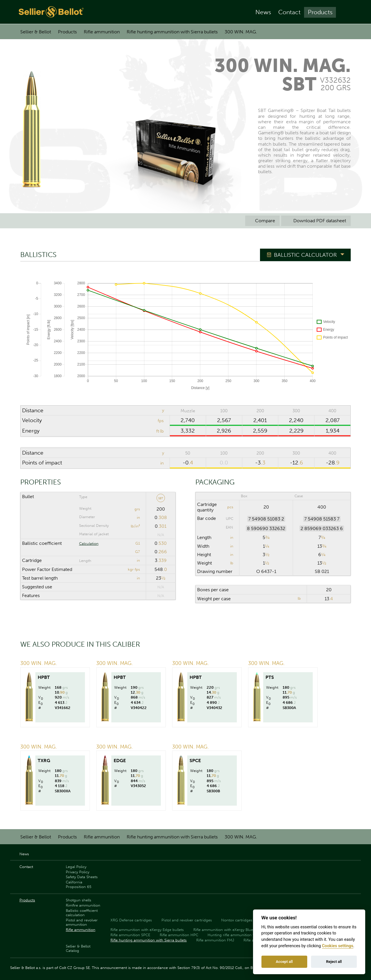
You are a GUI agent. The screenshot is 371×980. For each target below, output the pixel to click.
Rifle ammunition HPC (179, 935)
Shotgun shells (79, 900)
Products (320, 12)
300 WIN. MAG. (241, 32)
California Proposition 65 (79, 884)
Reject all (334, 962)
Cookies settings (338, 946)
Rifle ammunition (102, 32)
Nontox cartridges (237, 920)
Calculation (89, 544)
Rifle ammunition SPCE (130, 935)
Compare (262, 221)
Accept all (284, 962)
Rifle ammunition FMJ (215, 940)
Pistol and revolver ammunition (82, 922)
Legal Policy (76, 867)
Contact (289, 12)
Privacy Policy (78, 872)
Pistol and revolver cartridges (187, 920)
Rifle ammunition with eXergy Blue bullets (229, 930)
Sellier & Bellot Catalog (78, 948)
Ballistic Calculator (305, 255)
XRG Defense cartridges (131, 920)
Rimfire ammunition (83, 905)
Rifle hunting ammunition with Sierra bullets (172, 32)
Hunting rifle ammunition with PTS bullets (244, 935)
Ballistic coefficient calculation (82, 913)
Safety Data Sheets (82, 877)
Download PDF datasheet (316, 221)
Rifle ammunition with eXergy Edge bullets (147, 930)
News (263, 12)
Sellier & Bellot (36, 32)
